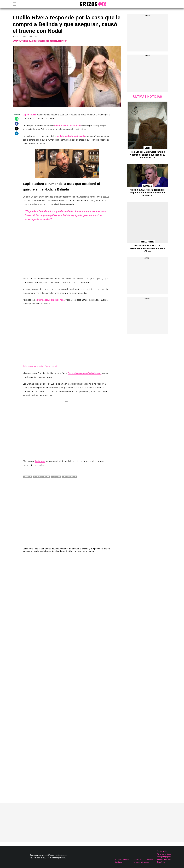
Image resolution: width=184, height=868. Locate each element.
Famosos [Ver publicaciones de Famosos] (148, 186)
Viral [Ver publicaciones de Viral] (148, 148)
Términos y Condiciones (143, 859)
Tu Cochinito (162, 851)
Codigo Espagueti (164, 857)
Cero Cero (161, 862)
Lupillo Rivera (69, 477)
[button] (17, 119)
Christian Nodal (41, 477)
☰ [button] (14, 4)
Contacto (119, 862)
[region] (148, 34)
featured (56, 477)
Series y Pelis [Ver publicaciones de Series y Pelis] (148, 242)
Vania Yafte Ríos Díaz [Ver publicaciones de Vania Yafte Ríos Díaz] (33, 549)
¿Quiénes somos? (122, 859)
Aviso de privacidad (141, 862)
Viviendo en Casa (164, 854)
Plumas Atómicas (164, 859)
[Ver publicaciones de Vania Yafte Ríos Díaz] (55, 546)
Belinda (28, 477)
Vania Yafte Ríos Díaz (23, 41)
